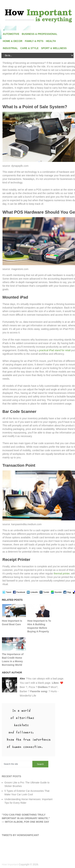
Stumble (58, 592)
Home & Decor (12, 41)
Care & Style (29, 48)
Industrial (10, 48)
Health (51, 41)
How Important (10, 864)
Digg (69, 592)
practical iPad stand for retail (55, 350)
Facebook (21, 592)
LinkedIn (34, 592)
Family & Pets (34, 41)
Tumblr (46, 592)
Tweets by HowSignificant (20, 835)
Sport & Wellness (54, 48)
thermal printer (62, 574)
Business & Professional (40, 34)
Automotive (11, 34)
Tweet (9, 592)
